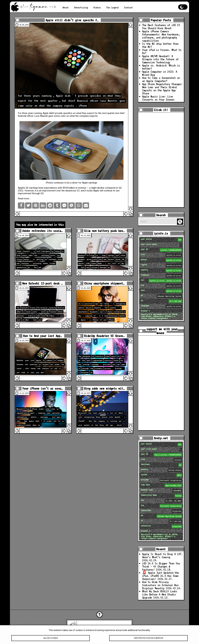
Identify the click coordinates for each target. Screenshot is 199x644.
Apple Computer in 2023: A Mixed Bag (160, 73)
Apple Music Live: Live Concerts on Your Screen (158, 98)
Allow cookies (51, 640)
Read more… (24, 199)
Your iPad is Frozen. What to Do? (162, 51)
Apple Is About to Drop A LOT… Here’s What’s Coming (162, 556)
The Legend (112, 7)
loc (161, 281)
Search (180, 222)
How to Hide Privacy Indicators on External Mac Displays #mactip (160, 585)
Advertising (81, 7)
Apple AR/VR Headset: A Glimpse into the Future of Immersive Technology (160, 59)
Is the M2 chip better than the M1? (160, 45)
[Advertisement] (161, 160)
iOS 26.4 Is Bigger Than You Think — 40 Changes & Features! (161, 566)
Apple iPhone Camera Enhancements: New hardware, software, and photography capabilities (161, 36)
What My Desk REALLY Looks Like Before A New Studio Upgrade (160, 594)
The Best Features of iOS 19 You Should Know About (161, 27)
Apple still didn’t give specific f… (72, 20)
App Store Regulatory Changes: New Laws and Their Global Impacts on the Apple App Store (162, 89)
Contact (128, 7)
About (66, 7)
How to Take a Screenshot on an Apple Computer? (161, 79)
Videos (97, 7)
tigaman (125, 626)
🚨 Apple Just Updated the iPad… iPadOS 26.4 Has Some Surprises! (160, 576)
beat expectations (48, 188)
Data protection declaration (148, 640)
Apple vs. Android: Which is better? (161, 67)
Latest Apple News (104, 626)
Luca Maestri (41, 116)
